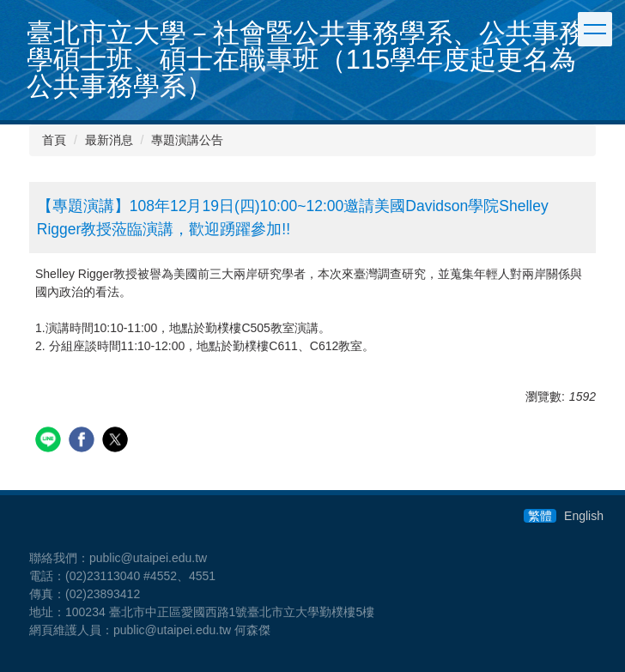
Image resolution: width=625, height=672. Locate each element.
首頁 (54, 140)
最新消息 (109, 140)
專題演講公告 (187, 140)
